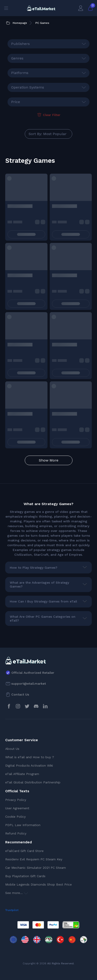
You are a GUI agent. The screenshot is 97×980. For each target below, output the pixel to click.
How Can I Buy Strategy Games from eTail (43, 601)
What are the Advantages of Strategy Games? (39, 584)
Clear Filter (48, 115)
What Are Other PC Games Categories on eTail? (43, 618)
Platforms (20, 73)
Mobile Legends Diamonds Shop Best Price (39, 884)
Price (16, 102)
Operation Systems (28, 87)
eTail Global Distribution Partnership (33, 782)
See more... (17, 893)
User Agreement (17, 808)
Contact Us (20, 694)
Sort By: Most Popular (48, 134)
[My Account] (81, 8)
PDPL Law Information (23, 825)
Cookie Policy (15, 817)
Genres (17, 58)
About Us (12, 749)
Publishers (20, 44)
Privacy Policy (16, 800)
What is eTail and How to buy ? (30, 757)
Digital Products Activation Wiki (29, 765)
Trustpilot (12, 910)
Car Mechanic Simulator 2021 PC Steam (36, 868)
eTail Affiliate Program (22, 774)
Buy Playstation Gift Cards (25, 876)
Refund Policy (16, 833)
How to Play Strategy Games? (34, 568)
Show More (49, 460)
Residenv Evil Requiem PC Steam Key (34, 859)
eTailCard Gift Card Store (24, 851)
